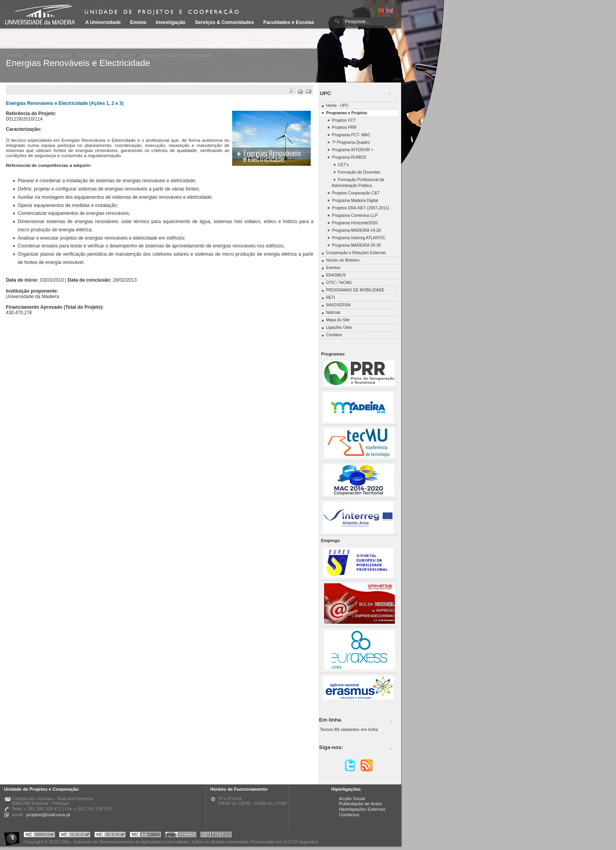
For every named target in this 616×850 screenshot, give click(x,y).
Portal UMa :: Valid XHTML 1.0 (39, 836)
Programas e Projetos (50, 55)
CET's (128, 55)
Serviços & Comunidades (224, 22)
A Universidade (103, 22)
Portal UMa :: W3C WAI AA (145, 836)
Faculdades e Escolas (289, 22)
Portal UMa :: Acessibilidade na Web (14, 836)
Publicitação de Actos (360, 804)
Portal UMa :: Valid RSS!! (110, 836)
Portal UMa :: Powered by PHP (181, 836)
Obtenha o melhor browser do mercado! (216, 836)
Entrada (14, 55)
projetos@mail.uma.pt (48, 815)
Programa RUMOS (96, 55)
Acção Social (352, 799)
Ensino (138, 22)
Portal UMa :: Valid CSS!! (75, 836)
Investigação (171, 22)
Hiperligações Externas (362, 809)
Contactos (349, 815)
